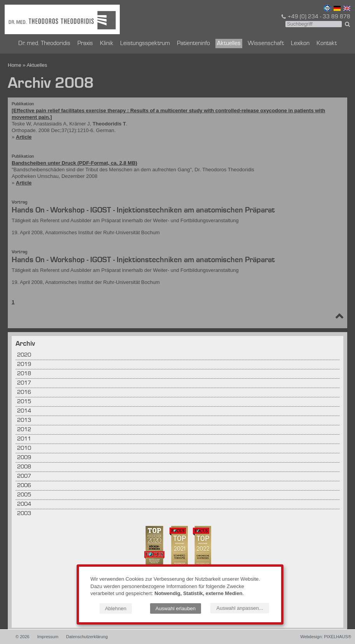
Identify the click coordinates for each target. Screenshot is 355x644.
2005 (24, 495)
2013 (24, 420)
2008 (24, 467)
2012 (24, 430)
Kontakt (327, 44)
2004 (24, 504)
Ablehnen (116, 608)
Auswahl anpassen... (240, 608)
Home (15, 65)
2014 (24, 411)
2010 (24, 448)
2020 (24, 355)
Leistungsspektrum (145, 44)
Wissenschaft (266, 44)
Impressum (48, 637)
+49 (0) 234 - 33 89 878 (315, 17)
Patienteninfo (193, 44)
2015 (24, 402)
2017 (24, 383)
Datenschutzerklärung (87, 637)
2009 (24, 458)
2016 (24, 392)
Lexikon (300, 44)
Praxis (85, 44)
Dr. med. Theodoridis (44, 44)
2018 (24, 374)
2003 (24, 514)
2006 (24, 486)
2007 (24, 476)
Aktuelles (229, 44)
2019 (24, 365)
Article (24, 137)
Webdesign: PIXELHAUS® (326, 637)
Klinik (107, 44)
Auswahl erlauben (176, 608)
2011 (24, 439)
